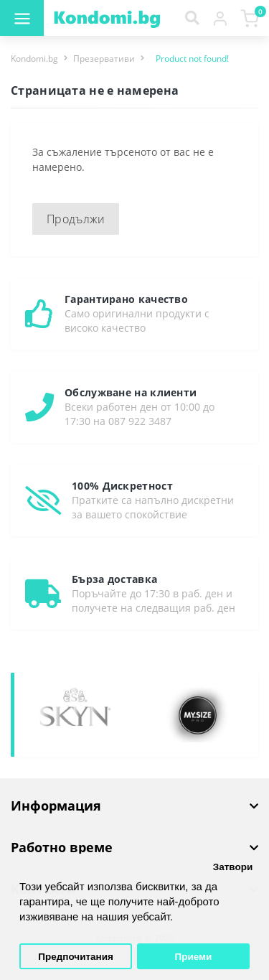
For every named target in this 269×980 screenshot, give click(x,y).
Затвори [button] (233, 867)
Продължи (76, 219)
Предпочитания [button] (76, 957)
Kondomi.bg (34, 59)
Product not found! (192, 59)
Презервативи (104, 59)
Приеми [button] (194, 957)
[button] (220, 18)
